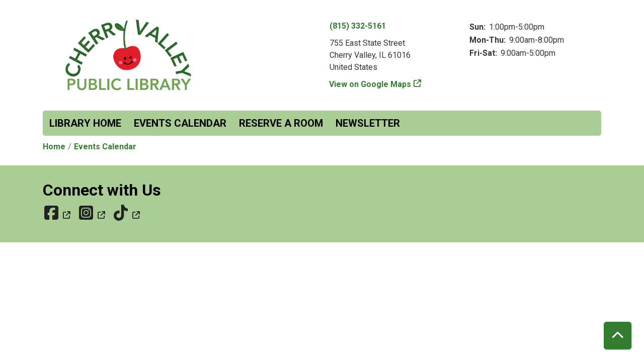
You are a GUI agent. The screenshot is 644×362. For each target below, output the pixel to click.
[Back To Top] (618, 336)
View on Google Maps (370, 84)
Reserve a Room (281, 123)
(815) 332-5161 (358, 26)
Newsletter (368, 123)
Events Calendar (180, 123)
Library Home (85, 123)
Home (54, 147)
